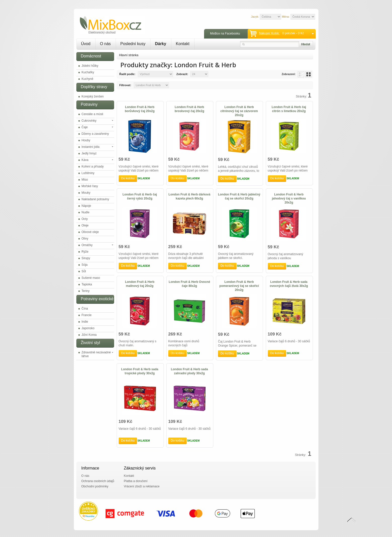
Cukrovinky (89, 121)
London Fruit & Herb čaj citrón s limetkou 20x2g (289, 109)
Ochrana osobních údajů (98, 481)
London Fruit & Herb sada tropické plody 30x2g (140, 371)
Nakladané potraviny (95, 199)
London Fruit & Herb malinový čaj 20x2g (140, 284)
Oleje (85, 225)
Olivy (85, 239)
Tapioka (87, 284)
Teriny (86, 291)
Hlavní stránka (129, 55)
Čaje (85, 127)
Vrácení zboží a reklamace (142, 486)
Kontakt (183, 44)
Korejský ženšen (93, 96)
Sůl (84, 271)
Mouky (86, 193)
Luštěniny (88, 173)
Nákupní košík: (269, 33)
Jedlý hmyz (89, 153)
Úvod (86, 44)
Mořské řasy (90, 186)
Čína (85, 309)
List (301, 74)
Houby (86, 140)
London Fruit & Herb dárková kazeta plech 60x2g (189, 196)
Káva (85, 160)
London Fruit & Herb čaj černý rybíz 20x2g (140, 196)
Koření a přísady (93, 166)
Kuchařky (88, 72)
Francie (87, 315)
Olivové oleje (90, 232)
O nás (105, 44)
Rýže (85, 252)
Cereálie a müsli (92, 114)
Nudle (86, 212)
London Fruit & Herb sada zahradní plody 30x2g (189, 371)
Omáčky (87, 245)
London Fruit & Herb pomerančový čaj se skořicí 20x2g (239, 286)
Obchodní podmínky (95, 486)
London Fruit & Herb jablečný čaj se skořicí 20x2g (239, 196)
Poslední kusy (133, 44)
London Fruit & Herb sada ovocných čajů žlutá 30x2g (289, 284)
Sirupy (86, 258)
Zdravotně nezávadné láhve (96, 354)
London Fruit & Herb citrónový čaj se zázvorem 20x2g (239, 111)
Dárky (160, 44)
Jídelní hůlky (90, 66)
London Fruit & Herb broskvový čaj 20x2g (189, 109)
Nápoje (86, 206)
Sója (85, 265)
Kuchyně (88, 79)
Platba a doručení (136, 481)
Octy (85, 219)
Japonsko (88, 328)
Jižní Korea (89, 335)
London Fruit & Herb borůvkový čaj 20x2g (140, 109)
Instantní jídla (91, 147)
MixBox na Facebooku (225, 33)
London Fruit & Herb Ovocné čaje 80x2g (189, 284)
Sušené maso (91, 278)
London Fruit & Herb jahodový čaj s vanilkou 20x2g (289, 198)
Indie (85, 322)
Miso (85, 180)
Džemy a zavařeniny (95, 134)
